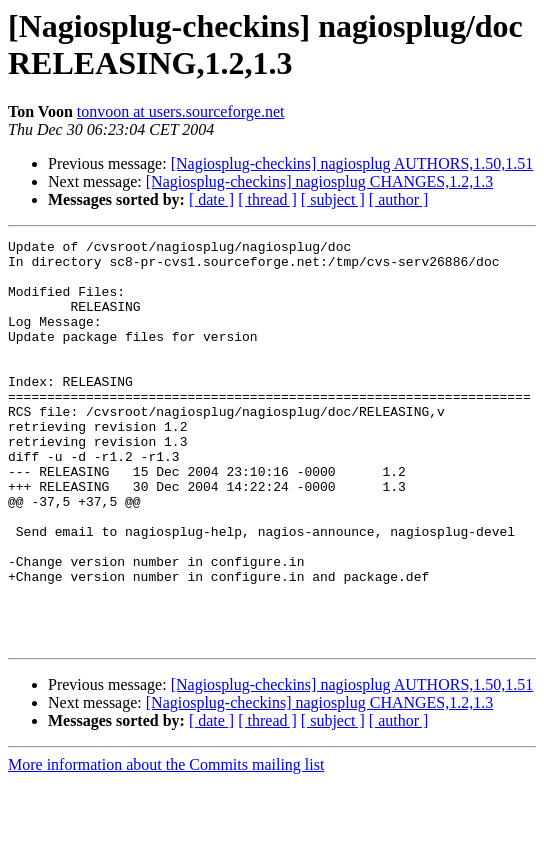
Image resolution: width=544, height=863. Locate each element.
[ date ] (211, 199)
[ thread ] (267, 199)
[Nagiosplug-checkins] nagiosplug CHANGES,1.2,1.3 (320, 181)
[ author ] (399, 199)
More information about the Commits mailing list (166, 845)
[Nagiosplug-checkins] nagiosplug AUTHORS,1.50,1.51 (352, 163)
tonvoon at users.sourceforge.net (181, 111)
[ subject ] (333, 199)
